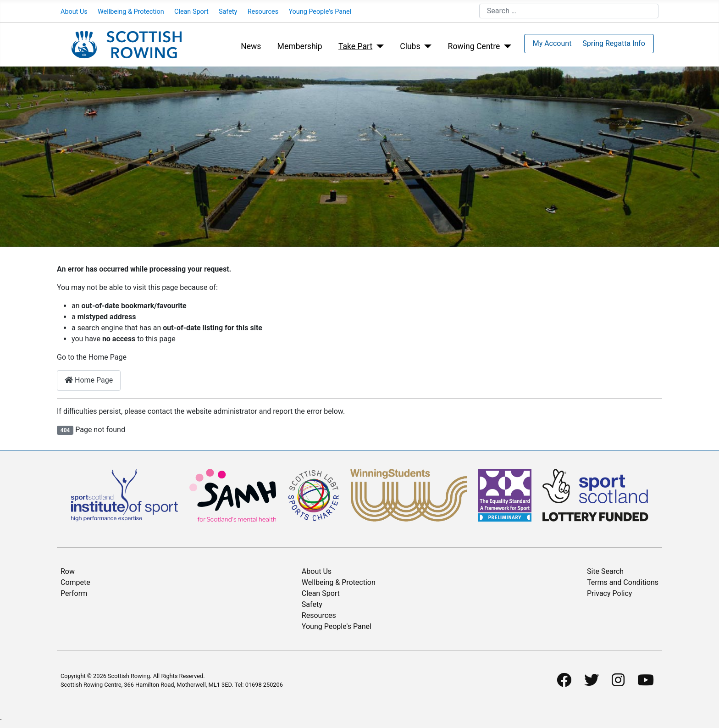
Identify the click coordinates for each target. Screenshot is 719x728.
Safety (228, 12)
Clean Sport (191, 12)
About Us (74, 12)
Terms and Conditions (623, 582)
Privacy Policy (610, 593)
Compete (75, 582)
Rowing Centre (474, 46)
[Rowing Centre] (506, 46)
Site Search (605, 571)
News (251, 46)
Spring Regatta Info (614, 43)
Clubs (410, 46)
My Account (552, 43)
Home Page (89, 380)
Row (68, 571)
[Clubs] (426, 46)
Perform (74, 593)
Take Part (355, 46)
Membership (300, 46)
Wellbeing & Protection (131, 12)
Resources (263, 12)
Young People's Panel (320, 12)
